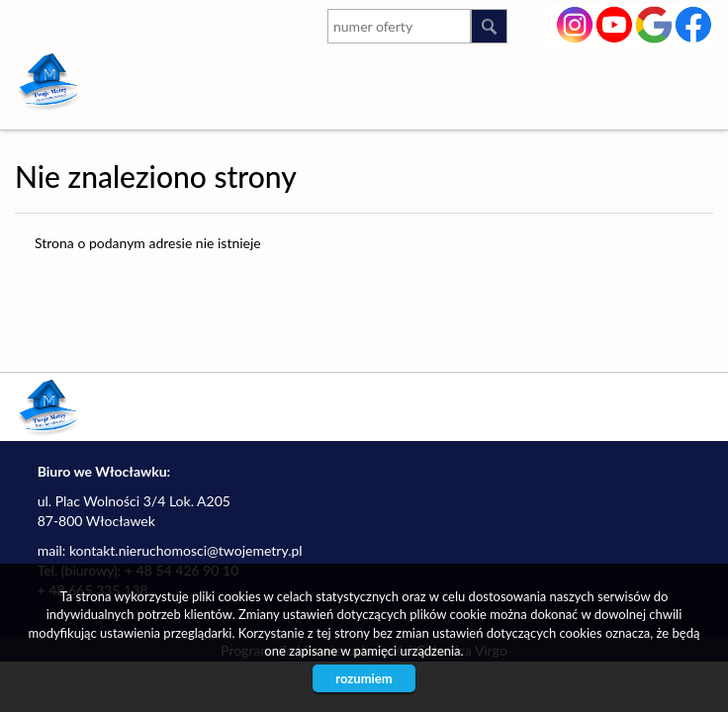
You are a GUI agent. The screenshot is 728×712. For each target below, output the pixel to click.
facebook (694, 23)
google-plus (654, 27)
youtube (615, 23)
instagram (575, 23)
